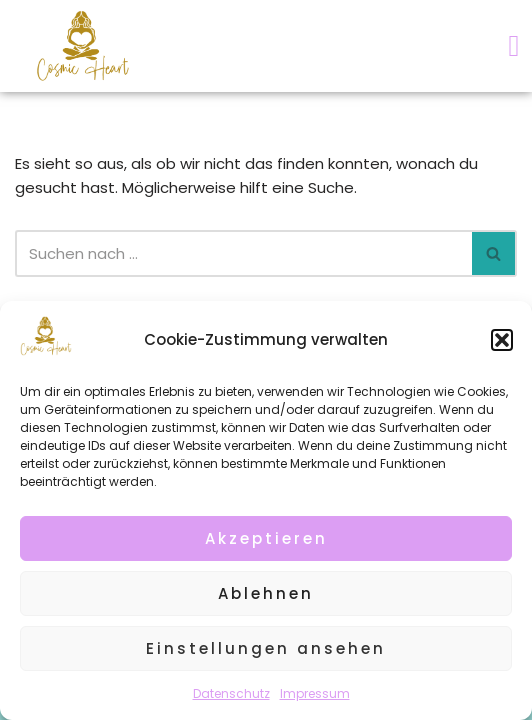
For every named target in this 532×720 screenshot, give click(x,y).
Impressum (315, 693)
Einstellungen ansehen (266, 648)
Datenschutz (231, 693)
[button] (502, 340)
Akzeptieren (266, 538)
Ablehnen (266, 593)
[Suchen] (243, 253)
